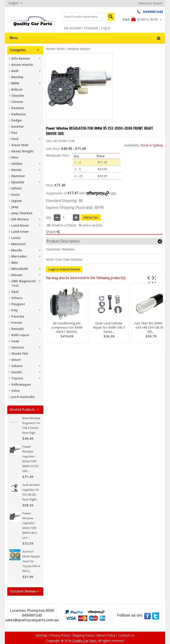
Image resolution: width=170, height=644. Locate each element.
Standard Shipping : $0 (64, 201)
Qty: (49, 217)
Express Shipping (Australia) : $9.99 (75, 207)
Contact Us (126, 635)
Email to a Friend (64, 225)
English (14, 3)
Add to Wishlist (92, 225)
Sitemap (41, 635)
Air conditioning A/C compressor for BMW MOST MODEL (67, 327)
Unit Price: (53, 149)
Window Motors (79, 49)
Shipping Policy (83, 635)
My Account (72, 28)
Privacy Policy (60, 635)
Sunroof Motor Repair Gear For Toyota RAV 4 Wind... (31, 561)
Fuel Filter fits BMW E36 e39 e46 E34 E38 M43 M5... (151, 327)
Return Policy (106, 635)
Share (53, 232)
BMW (61, 49)
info (113, 193)
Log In (106, 28)
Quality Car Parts (84, 641)
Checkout (91, 28)
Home (50, 49)
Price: (50, 185)
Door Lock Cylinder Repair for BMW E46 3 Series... (109, 327)
